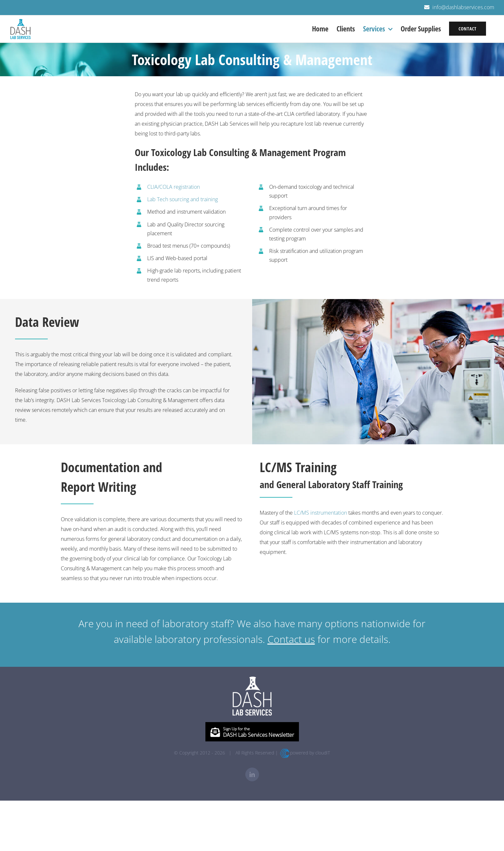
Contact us (291, 639)
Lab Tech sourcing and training (182, 199)
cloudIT (323, 753)
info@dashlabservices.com (463, 7)
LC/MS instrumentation (321, 513)
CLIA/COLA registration (174, 187)
